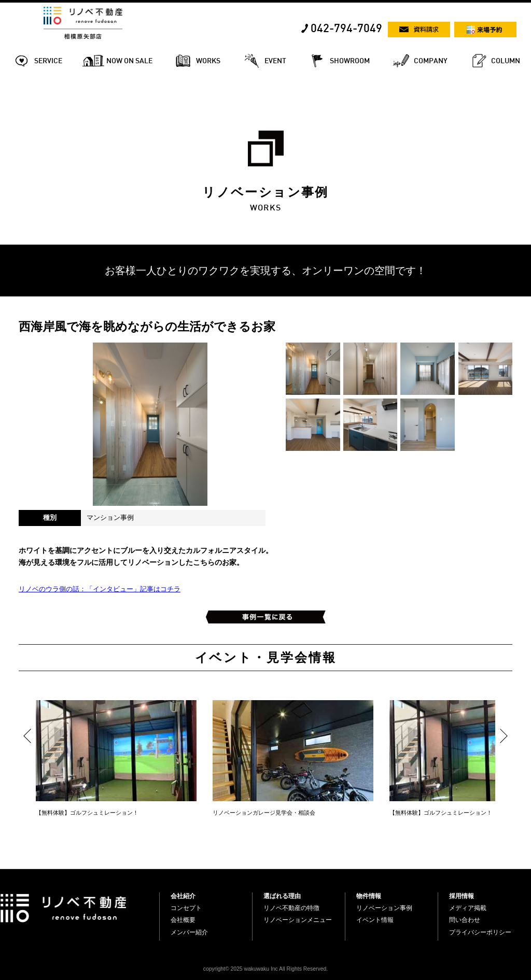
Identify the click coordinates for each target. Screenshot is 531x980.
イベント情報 (375, 920)
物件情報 (369, 896)
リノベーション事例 (384, 908)
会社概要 (183, 920)
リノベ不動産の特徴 (291, 908)
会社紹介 (183, 896)
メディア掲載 (468, 908)
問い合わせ (465, 920)
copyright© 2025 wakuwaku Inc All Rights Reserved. (265, 969)
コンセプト (186, 908)
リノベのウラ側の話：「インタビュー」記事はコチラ (100, 589)
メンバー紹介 (189, 932)
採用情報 (462, 896)
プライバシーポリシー (480, 932)
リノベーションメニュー (298, 920)
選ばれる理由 (282, 896)
